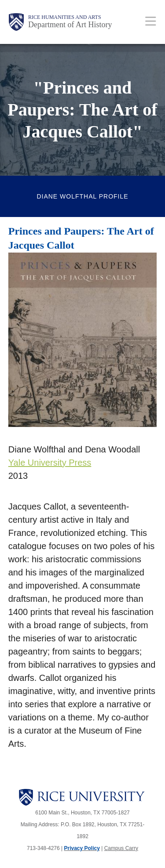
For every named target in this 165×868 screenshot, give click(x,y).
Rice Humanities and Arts (65, 17)
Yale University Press (50, 463)
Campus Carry (121, 848)
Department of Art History (70, 25)
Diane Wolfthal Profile (82, 196)
